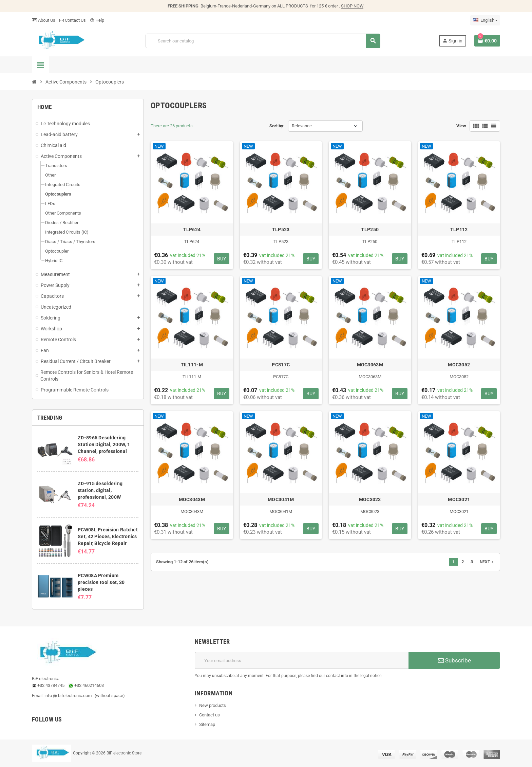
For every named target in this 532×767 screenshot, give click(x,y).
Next (487, 562)
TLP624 (192, 230)
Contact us (210, 715)
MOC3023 (370, 499)
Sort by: (277, 126)
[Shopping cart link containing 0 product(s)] (487, 41)
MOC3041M (281, 499)
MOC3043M (192, 499)
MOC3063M (370, 365)
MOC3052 (459, 365)
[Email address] (302, 660)
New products (213, 705)
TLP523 (281, 230)
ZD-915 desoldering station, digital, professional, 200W (100, 490)
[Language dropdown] (485, 20)
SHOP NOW (352, 6)
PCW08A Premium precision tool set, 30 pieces (101, 582)
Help (97, 20)
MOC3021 (459, 499)
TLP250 (370, 230)
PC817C (281, 365)
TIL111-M (192, 365)
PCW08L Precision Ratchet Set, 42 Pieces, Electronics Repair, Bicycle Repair (108, 536)
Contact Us (73, 20)
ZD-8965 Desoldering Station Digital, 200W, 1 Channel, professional (104, 444)
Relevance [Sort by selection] (302, 126)
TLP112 (459, 230)
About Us (44, 20)
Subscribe (454, 660)
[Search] (263, 41)
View (461, 126)
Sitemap (207, 724)
